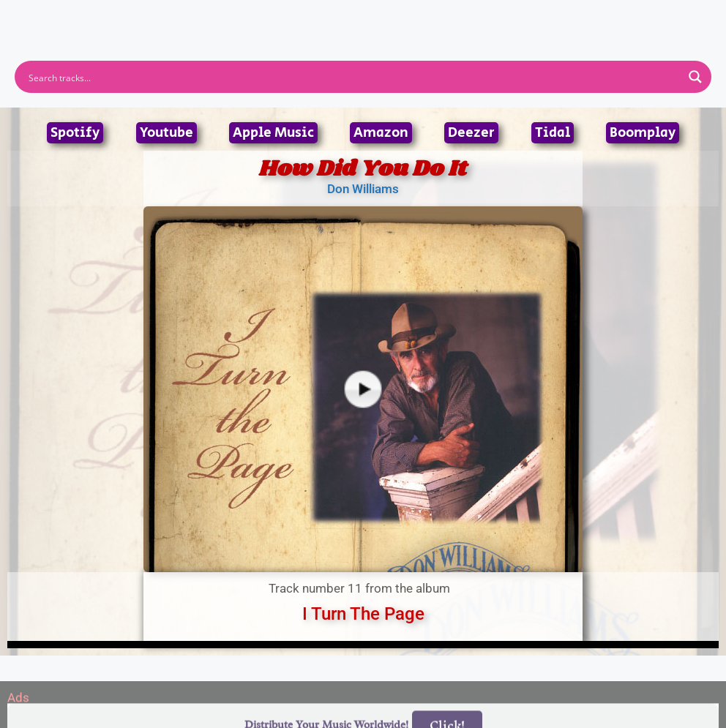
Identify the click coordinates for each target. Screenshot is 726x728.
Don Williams (363, 189)
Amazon (381, 133)
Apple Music (273, 133)
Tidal (553, 133)
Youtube (166, 133)
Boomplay (643, 133)
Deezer (471, 133)
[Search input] (353, 77)
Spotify (75, 133)
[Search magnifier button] (695, 77)
